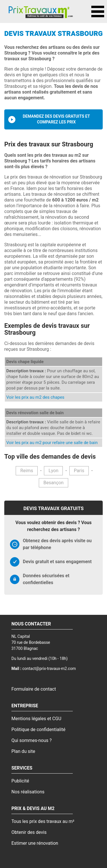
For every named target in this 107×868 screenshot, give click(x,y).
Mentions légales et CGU (36, 719)
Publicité (20, 781)
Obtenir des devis (29, 832)
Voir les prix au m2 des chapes (35, 397)
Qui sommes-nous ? (32, 741)
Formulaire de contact (34, 689)
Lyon (53, 471)
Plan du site (23, 751)
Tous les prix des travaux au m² (43, 821)
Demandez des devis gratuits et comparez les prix (56, 119)
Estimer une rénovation (35, 843)
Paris (79, 471)
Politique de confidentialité (38, 730)
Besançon (53, 483)
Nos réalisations (28, 792)
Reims (27, 471)
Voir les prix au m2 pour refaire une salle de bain (52, 443)
